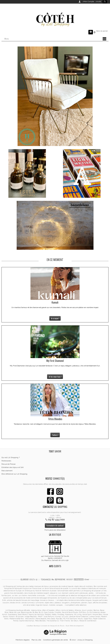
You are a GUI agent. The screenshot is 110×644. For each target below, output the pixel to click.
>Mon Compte (88, 1)
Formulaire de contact (55, 525)
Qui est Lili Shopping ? (11, 457)
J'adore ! (55, 435)
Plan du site (36, 640)
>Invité (98, 1)
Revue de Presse (8, 464)
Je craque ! (55, 318)
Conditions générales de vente (55, 640)
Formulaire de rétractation (55, 530)
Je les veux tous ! (55, 377)
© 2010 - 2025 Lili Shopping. (81, 640)
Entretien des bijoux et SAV (13, 467)
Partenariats (6, 461)
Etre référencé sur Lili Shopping (14, 474)
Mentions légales (23, 640)
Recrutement (7, 471)
